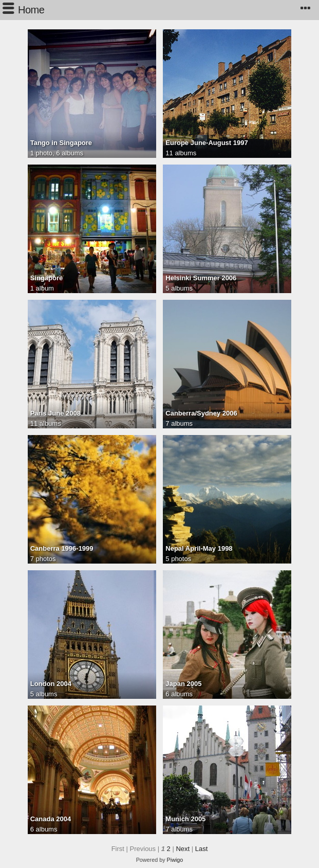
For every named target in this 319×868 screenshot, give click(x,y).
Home (31, 10)
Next (183, 849)
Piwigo (175, 860)
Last (202, 849)
